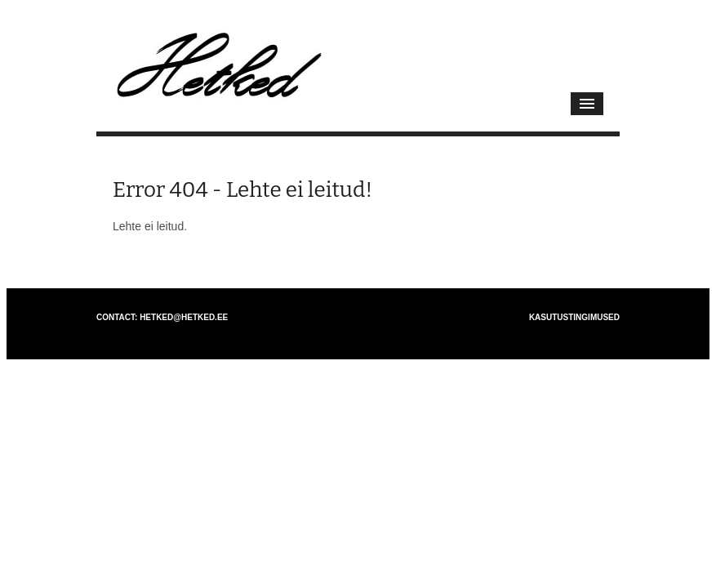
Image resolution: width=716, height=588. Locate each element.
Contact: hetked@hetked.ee (162, 317)
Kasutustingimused (574, 317)
